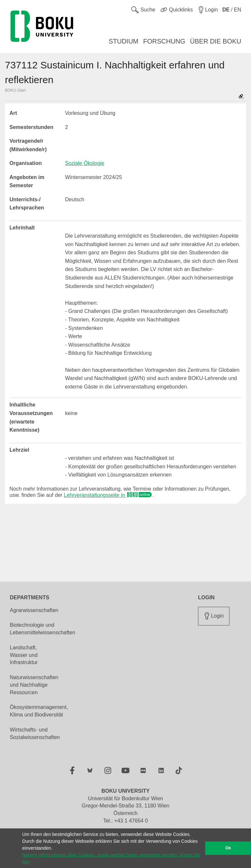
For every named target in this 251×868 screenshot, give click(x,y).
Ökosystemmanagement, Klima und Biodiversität (39, 711)
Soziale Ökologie (85, 163)
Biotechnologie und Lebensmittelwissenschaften (42, 629)
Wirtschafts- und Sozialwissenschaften (35, 733)
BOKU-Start (15, 90)
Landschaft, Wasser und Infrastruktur (24, 655)
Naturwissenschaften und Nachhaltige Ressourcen (34, 685)
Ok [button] (228, 848)
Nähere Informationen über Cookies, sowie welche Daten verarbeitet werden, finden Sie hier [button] (111, 858)
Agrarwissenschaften (34, 610)
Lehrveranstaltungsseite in (108, 495)
